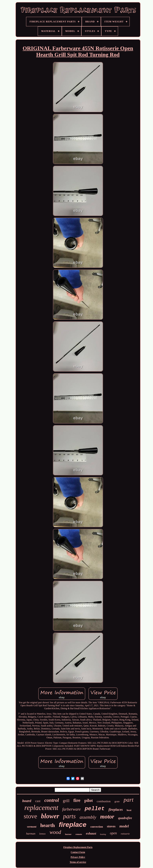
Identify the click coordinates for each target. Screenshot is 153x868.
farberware (71, 809)
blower (50, 816)
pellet (95, 809)
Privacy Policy (78, 857)
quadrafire (125, 818)
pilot (89, 800)
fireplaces (116, 810)
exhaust (91, 833)
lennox (42, 834)
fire (77, 800)
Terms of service (78, 862)
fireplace (73, 824)
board (27, 801)
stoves (111, 826)
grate (117, 801)
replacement (41, 808)
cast (38, 801)
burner (68, 834)
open (113, 833)
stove (30, 816)
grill (66, 801)
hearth (48, 825)
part (129, 800)
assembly (88, 817)
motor (107, 817)
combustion (104, 801)
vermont (32, 827)
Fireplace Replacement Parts (78, 847)
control (52, 800)
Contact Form (78, 852)
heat (129, 810)
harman (31, 834)
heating (103, 834)
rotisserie (125, 834)
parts (69, 816)
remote (79, 834)
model (124, 826)
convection (97, 827)
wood (55, 832)
